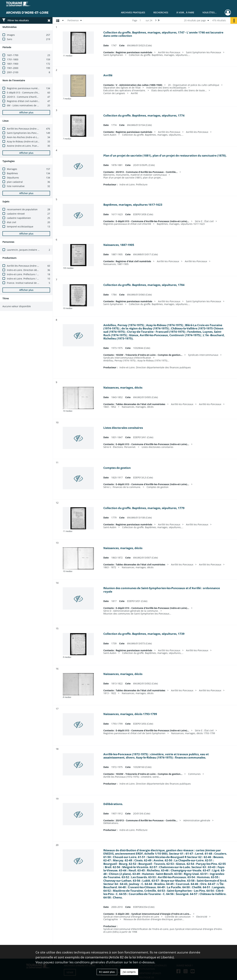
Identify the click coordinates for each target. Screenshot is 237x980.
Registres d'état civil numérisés (24, 101)
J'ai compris (129, 972)
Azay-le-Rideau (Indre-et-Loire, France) (28, 141)
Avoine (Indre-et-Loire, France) (24, 146)
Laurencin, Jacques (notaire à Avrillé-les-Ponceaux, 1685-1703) (41, 250)
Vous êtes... (210, 12)
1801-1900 (13, 64)
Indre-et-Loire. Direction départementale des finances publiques (43, 270)
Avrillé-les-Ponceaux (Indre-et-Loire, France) (31, 129)
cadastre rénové (16, 214)
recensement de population (22, 209)
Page (135, 20)
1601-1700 (13, 55)
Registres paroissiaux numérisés (25, 88)
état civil (12, 222)
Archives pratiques (133, 12)
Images (11, 35)
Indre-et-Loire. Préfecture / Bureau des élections (34, 274)
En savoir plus (107, 972)
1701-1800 (13, 59)
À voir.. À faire (185, 12)
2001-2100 (13, 72)
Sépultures (13, 178)
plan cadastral (15, 182)
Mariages (12, 169)
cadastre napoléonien (19, 218)
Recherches (161, 12)
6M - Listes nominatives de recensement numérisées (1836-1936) (43, 105)
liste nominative (16, 186)
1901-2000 (13, 68)
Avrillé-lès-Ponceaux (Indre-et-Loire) (27, 266)
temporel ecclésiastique (20, 227)
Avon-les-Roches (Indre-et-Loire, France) (29, 137)
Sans (10, 39)
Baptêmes (12, 173)
